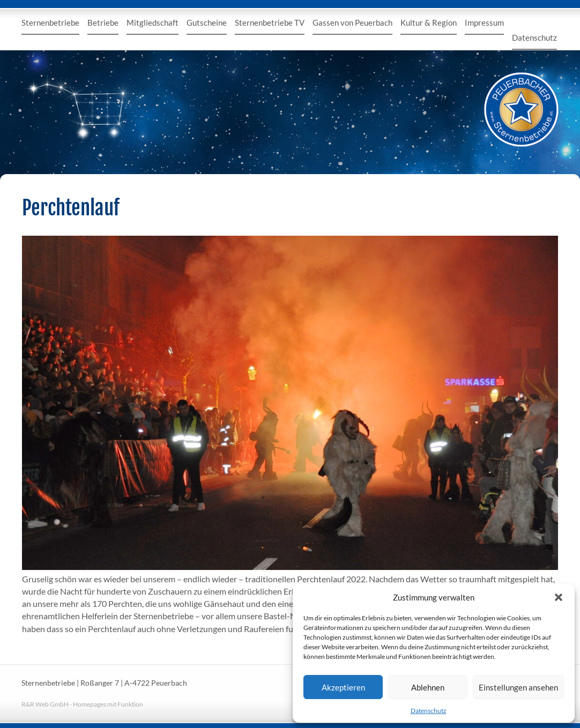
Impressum (484, 22)
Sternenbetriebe (50, 22)
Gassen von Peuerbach (352, 22)
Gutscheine (207, 22)
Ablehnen (428, 687)
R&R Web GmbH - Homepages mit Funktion (82, 704)
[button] (559, 597)
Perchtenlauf (71, 208)
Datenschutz (429, 711)
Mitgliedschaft (153, 22)
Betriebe (103, 22)
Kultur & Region (429, 22)
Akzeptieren (343, 687)
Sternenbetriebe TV (270, 22)
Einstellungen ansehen (518, 687)
